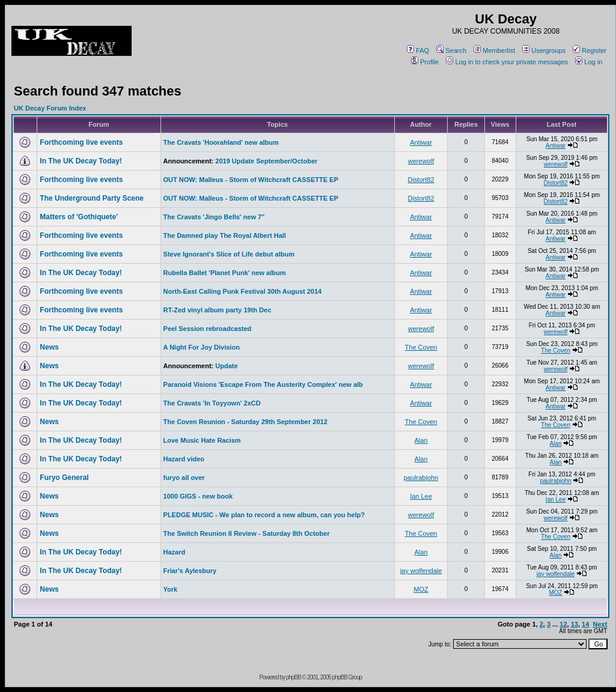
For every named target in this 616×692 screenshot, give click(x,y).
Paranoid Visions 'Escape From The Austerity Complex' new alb (263, 384)
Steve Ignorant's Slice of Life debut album (229, 254)
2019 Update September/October (266, 161)
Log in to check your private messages (507, 62)
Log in (589, 62)
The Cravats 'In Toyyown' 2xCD (212, 403)
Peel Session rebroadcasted (208, 329)
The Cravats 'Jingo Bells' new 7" (214, 217)
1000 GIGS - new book (198, 496)
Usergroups (544, 50)
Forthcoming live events (81, 142)
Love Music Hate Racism (202, 440)
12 (563, 624)
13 (575, 624)
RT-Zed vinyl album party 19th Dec (218, 310)
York (171, 589)
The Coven (421, 347)
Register (590, 50)
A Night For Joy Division (202, 347)
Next (600, 624)
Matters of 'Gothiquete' (79, 217)
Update (226, 366)
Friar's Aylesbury (190, 571)
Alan (421, 440)
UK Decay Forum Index (50, 108)
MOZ (421, 589)
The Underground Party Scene (92, 198)
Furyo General (64, 478)
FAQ (418, 50)
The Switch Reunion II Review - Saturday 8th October (247, 533)
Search (451, 50)
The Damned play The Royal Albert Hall (225, 235)
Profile (425, 62)
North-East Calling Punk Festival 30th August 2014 (243, 291)
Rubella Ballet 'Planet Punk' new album (225, 273)
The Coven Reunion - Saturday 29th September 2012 (245, 422)
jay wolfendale (421, 571)
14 (585, 624)
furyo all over (184, 478)
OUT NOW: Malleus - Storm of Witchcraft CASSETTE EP (251, 180)
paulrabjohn (421, 478)
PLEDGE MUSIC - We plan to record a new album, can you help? (264, 515)
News (49, 347)
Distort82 (421, 180)
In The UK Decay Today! (81, 161)
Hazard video (184, 459)
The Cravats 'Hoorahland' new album (221, 142)
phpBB (294, 677)
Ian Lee (421, 496)
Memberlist (494, 50)
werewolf (421, 161)
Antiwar (421, 142)
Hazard (175, 552)
